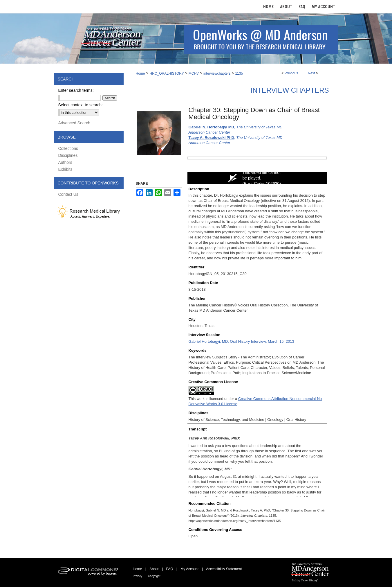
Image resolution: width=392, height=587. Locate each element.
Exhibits (65, 169)
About (154, 569)
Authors (65, 162)
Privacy (138, 576)
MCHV (194, 73)
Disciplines (68, 155)
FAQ (169, 569)
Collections (68, 148)
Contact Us (68, 194)
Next (311, 73)
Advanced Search (74, 123)
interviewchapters (217, 73)
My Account (189, 569)
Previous (291, 73)
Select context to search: (81, 105)
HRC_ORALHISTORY (167, 73)
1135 (239, 73)
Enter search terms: (76, 90)
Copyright (154, 576)
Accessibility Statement (224, 569)
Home (140, 73)
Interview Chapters (290, 90)
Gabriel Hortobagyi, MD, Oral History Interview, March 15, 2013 (241, 341)
